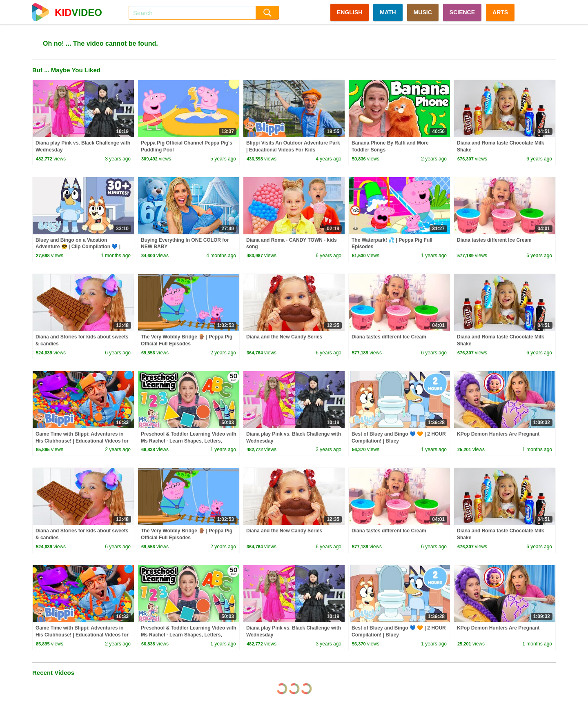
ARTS (500, 12)
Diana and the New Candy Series (284, 337)
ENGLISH (350, 12)
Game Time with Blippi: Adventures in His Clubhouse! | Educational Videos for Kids (82, 441)
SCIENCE (462, 12)
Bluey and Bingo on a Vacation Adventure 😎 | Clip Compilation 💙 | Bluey (78, 247)
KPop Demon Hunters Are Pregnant (498, 434)
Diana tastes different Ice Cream (494, 240)
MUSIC (423, 12)
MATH (388, 12)
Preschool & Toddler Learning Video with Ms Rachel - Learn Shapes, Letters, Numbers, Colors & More (189, 441)
